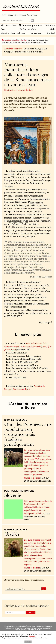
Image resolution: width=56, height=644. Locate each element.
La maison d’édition (11, 626)
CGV (34, 626)
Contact (51, 33)
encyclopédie (20, 630)
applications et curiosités (41, 628)
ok (44, 589)
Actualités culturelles (20, 40)
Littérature (50, 25)
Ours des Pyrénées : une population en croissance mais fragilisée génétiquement (28, 435)
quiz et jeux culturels (23, 628)
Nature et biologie (32, 478)
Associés (38, 386)
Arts (3, 29)
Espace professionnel (44, 626)
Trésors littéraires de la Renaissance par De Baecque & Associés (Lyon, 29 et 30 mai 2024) (28, 346)
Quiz (53, 29)
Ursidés (12, 534)
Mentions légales (25, 626)
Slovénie (13, 496)
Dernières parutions (30, 25)
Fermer (28, 642)
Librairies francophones (13, 33)
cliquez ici (32, 636)
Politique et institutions (19, 491)
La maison (36, 33)
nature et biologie (16, 420)
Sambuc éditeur (21, 7)
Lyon (27, 389)
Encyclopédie (28, 29)
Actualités (11, 25)
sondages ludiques (34, 630)
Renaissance (19, 389)
